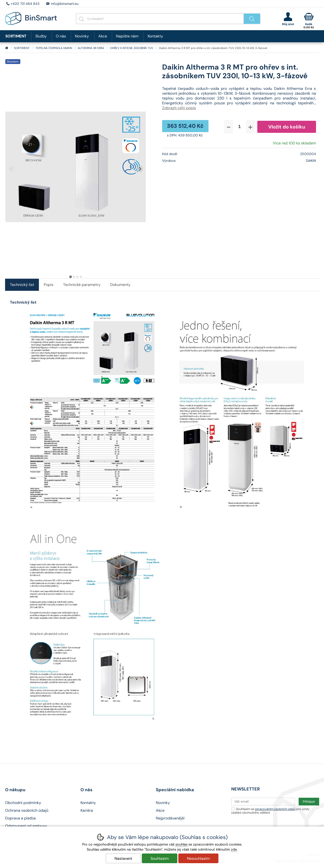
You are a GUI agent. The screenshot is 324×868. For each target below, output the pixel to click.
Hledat (252, 19)
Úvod (7, 48)
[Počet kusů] (240, 127)
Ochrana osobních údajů (27, 810)
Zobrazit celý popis (179, 108)
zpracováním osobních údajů (275, 809)
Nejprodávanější (170, 818)
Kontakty (155, 36)
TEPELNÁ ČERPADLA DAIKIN (54, 48)
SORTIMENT (22, 48)
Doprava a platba (20, 818)
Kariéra (87, 810)
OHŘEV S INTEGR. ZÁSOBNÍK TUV (132, 48)
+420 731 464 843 (25, 4)
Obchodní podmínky (23, 803)
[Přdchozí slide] (11, 169)
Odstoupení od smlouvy (26, 826)
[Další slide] (140, 169)
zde (234, 849)
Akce (103, 36)
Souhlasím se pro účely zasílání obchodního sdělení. (270, 811)
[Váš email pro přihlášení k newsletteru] (263, 802)
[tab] (70, 277)
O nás (61, 36)
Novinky (82, 36)
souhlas (181, 844)
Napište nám (127, 36)
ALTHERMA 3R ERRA (91, 48)
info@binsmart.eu (65, 4)
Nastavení (123, 858)
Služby (41, 36)
